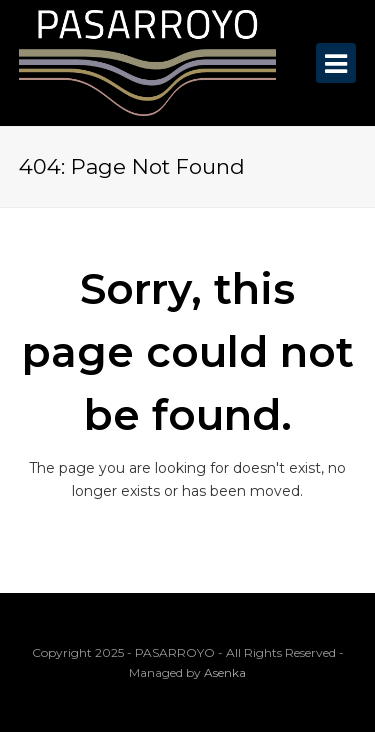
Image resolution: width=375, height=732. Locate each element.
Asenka (225, 672)
